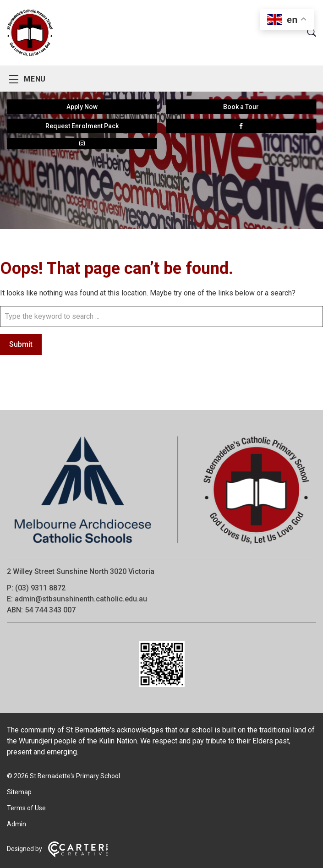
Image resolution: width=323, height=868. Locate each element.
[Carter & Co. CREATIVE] (78, 855)
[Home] (161, 546)
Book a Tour (241, 107)
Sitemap (19, 792)
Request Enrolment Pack (82, 126)
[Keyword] (161, 317)
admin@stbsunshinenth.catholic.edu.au (81, 599)
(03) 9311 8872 (40, 588)
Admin (16, 824)
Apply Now (82, 107)
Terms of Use (26, 808)
